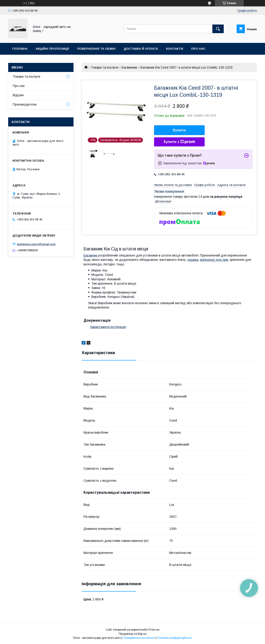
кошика (193, 260)
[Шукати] (218, 29)
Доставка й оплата (141, 49)
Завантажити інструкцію (108, 327)
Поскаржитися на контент (139, 638)
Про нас (198, 49)
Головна (20, 49)
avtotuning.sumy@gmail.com (36, 244)
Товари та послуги (104, 67)
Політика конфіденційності (174, 638)
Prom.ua (154, 630)
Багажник (90, 255)
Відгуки (18, 95)
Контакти (175, 49)
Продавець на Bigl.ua (132, 634)
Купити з (179, 142)
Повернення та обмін (96, 49)
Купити (179, 130)
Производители (25, 104)
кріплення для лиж (214, 260)
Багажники (129, 67)
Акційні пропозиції (52, 49)
